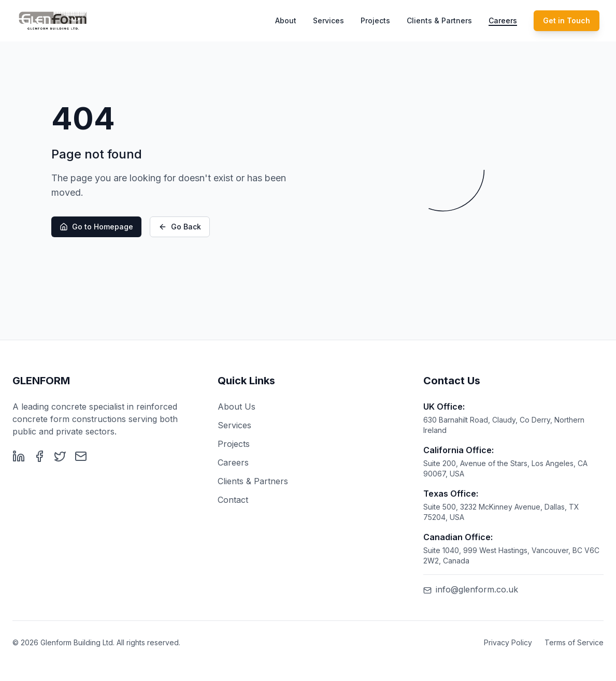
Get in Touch (567, 20)
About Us (237, 407)
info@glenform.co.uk (471, 589)
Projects (375, 20)
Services (328, 20)
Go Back (180, 227)
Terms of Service (574, 642)
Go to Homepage (96, 227)
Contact (233, 500)
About (286, 20)
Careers (503, 20)
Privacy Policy (508, 642)
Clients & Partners (439, 20)
